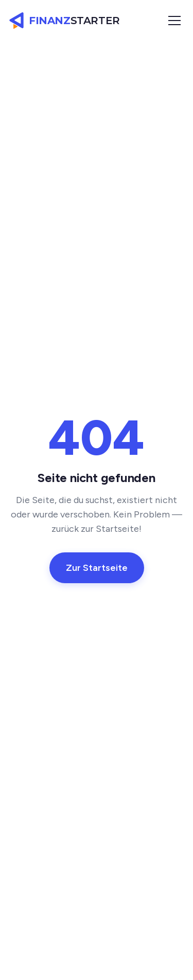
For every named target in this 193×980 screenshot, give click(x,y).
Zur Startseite (97, 568)
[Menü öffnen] (174, 21)
